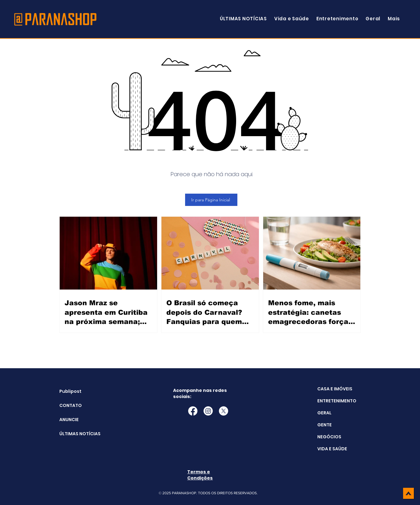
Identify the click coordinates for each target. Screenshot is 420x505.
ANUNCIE (69, 420)
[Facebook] (193, 411)
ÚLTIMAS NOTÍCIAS (75, 434)
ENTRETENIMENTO (337, 401)
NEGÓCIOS (329, 437)
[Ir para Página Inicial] (211, 200)
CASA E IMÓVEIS (335, 389)
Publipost (70, 391)
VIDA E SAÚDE (332, 449)
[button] (394, 19)
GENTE (325, 425)
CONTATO (71, 405)
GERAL (324, 413)
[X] (224, 411)
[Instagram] (208, 411)
